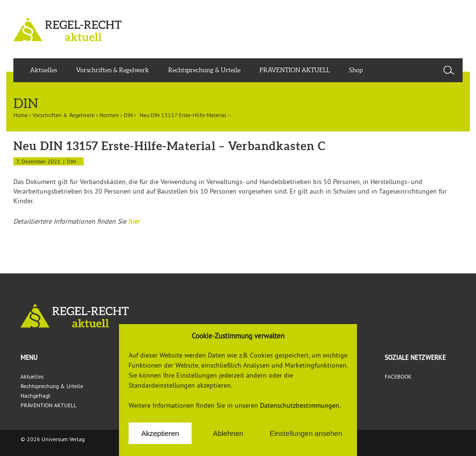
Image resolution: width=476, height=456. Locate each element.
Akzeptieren (160, 433)
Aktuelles (43, 70)
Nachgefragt (35, 396)
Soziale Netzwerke (415, 358)
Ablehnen (228, 433)
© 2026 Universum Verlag (53, 439)
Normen (109, 115)
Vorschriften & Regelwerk (113, 70)
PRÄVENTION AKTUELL (295, 70)
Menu (29, 358)
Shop (356, 70)
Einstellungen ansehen (306, 433)
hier (134, 221)
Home (21, 115)
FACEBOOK (398, 376)
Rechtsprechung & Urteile (204, 70)
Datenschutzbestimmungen (300, 405)
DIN (128, 115)
